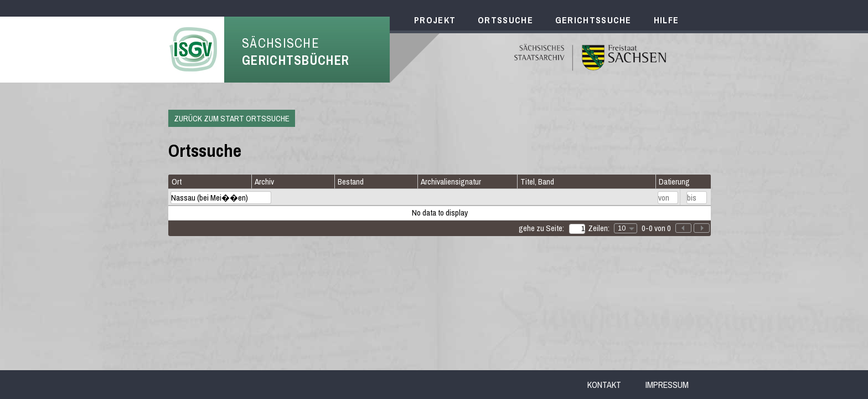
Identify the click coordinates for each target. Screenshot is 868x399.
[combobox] (626, 228)
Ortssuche (505, 20)
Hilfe (666, 20)
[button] (702, 228)
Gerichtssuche (593, 20)
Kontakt (604, 385)
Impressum (667, 385)
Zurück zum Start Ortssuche (232, 118)
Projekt (435, 20)
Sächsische (296, 52)
